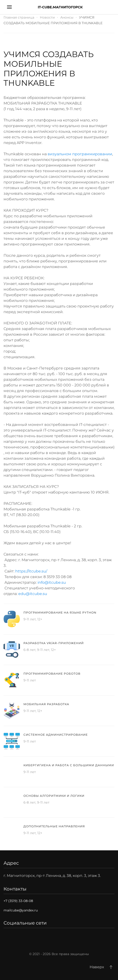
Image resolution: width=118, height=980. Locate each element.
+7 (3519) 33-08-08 (18, 901)
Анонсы (67, 17)
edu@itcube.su (33, 594)
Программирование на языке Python (60, 612)
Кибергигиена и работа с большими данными (69, 765)
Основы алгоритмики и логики (54, 796)
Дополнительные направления (54, 826)
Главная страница (19, 17)
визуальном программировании (80, 154)
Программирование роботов (52, 674)
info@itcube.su (52, 582)
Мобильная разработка (46, 704)
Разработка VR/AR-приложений (54, 643)
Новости (47, 17)
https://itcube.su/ (31, 571)
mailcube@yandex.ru (21, 910)
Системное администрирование (56, 735)
